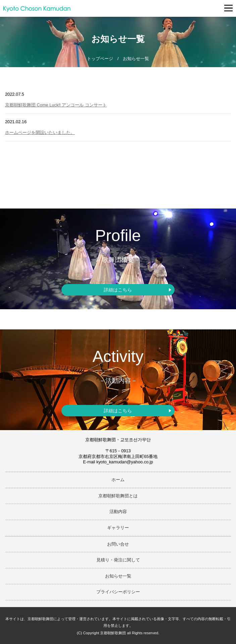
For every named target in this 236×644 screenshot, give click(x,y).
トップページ (100, 59)
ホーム (118, 480)
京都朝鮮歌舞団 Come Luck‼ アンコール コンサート (56, 105)
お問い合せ (118, 544)
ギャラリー (118, 528)
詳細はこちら (118, 290)
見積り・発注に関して (118, 560)
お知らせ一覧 (118, 576)
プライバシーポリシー (118, 592)
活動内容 (118, 512)
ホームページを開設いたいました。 (40, 132)
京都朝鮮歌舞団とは (118, 496)
